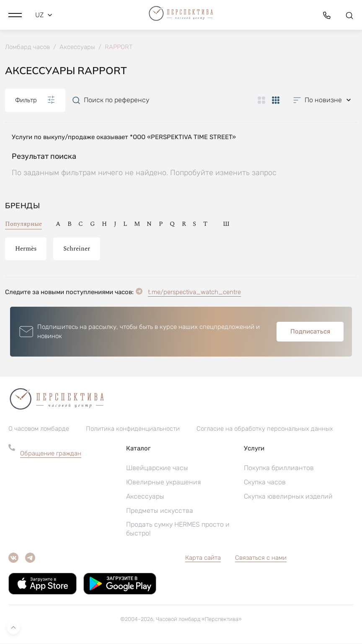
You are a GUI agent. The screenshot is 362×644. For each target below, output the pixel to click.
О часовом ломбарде (39, 429)
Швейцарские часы (157, 468)
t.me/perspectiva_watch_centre (194, 292)
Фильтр (35, 100)
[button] (15, 15)
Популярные (23, 224)
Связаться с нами (261, 558)
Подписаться (310, 331)
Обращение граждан (51, 454)
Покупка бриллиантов (279, 468)
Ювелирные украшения (163, 482)
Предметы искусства (160, 511)
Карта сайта (203, 558)
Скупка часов (265, 482)
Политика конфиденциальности (133, 429)
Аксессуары (145, 497)
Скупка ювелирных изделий (288, 497)
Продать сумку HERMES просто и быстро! (178, 529)
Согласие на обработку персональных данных (265, 429)
